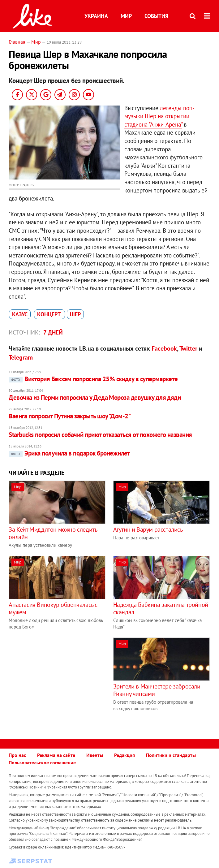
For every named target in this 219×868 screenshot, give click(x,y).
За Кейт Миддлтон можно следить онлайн (53, 533)
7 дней (53, 332)
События (156, 16)
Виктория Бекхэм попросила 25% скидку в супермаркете (93, 379)
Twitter (188, 348)
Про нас (17, 755)
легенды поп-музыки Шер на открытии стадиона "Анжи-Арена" (159, 116)
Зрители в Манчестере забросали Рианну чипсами (157, 690)
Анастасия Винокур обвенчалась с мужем (53, 608)
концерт (49, 314)
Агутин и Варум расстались (148, 529)
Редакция (125, 755)
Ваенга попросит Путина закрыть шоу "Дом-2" (70, 416)
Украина (96, 16)
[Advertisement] (61, 681)
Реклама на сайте (56, 755)
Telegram (21, 357)
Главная (17, 42)
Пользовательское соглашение (42, 762)
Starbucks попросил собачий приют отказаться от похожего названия (100, 435)
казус (20, 314)
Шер (75, 314)
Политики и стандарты (171, 755)
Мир (126, 16)
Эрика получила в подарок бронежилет (69, 453)
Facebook (164, 348)
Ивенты (95, 755)
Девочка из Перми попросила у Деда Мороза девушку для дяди (95, 397)
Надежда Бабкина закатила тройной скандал (161, 608)
